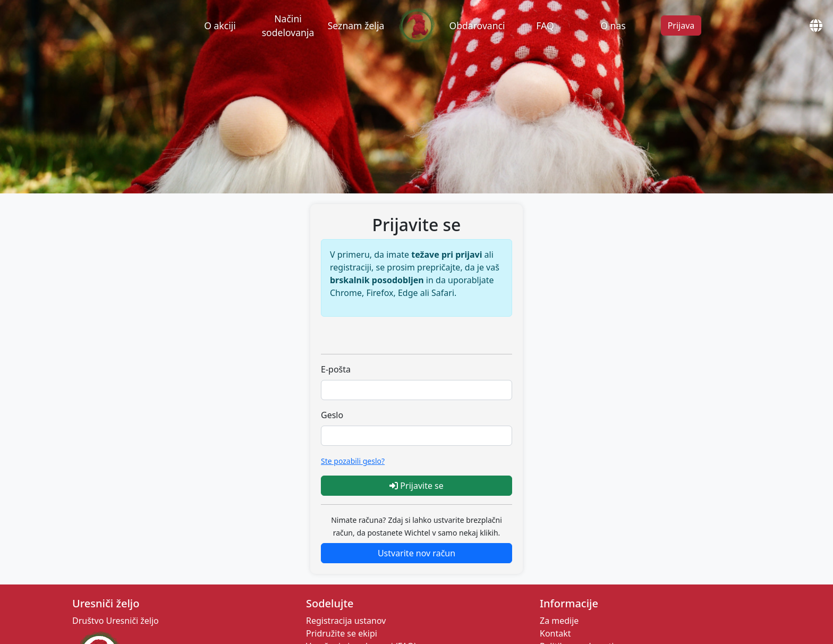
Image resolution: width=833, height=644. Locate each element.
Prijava (681, 26)
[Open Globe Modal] (820, 26)
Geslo (332, 415)
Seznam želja (356, 26)
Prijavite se (416, 486)
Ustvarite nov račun (416, 553)
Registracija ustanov (346, 621)
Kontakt (555, 633)
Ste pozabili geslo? (353, 461)
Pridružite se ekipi (342, 633)
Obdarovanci (477, 26)
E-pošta (336, 369)
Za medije (559, 621)
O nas (613, 26)
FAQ (545, 26)
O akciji (220, 26)
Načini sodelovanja (288, 26)
